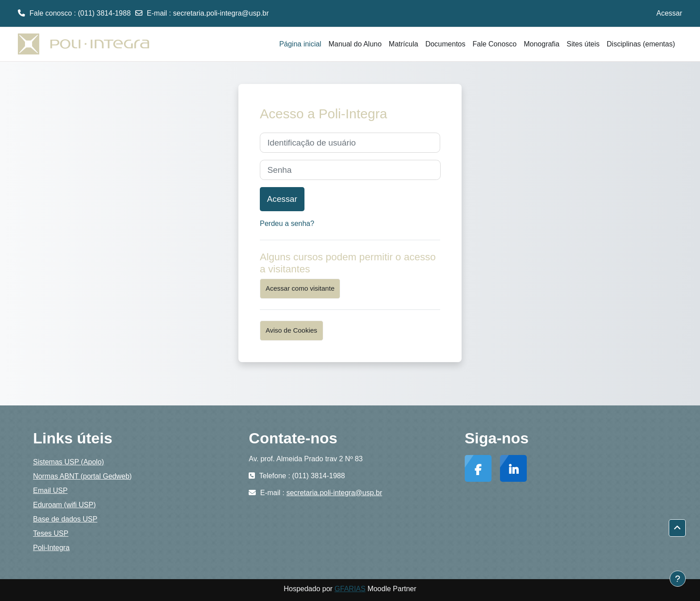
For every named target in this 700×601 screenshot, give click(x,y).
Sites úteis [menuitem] (583, 44)
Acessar (669, 13)
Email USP (50, 490)
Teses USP (51, 533)
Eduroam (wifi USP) (64, 505)
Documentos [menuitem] (446, 44)
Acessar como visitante (300, 288)
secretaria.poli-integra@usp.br (221, 13)
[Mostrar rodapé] (678, 579)
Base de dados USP (65, 519)
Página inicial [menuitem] (300, 44)
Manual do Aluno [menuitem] (355, 44)
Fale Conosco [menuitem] (494, 44)
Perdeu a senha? (287, 223)
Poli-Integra (51, 548)
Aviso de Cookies (292, 330)
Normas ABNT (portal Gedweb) (82, 476)
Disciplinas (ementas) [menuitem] (641, 44)
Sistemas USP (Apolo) (69, 462)
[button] (677, 528)
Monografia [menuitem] (542, 44)
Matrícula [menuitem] (404, 44)
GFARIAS (350, 589)
